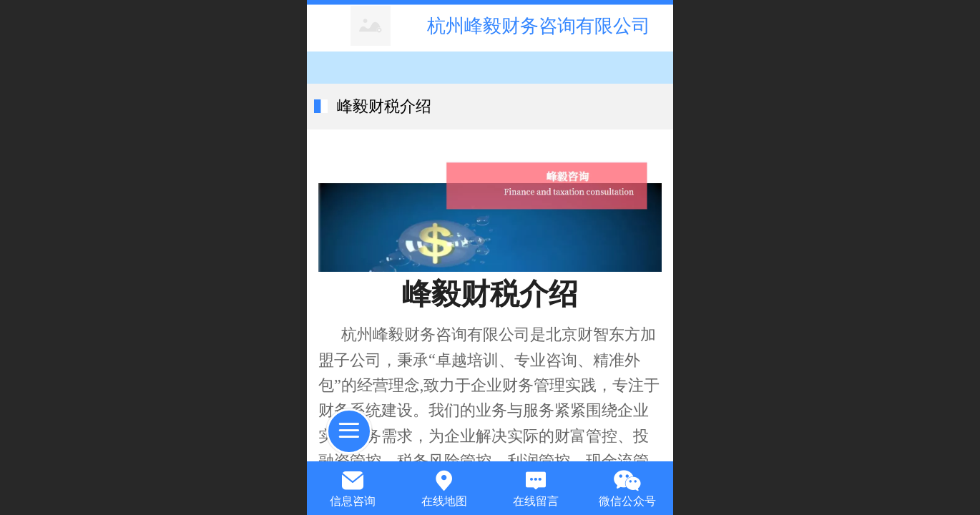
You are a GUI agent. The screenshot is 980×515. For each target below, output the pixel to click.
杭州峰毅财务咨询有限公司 (539, 26)
